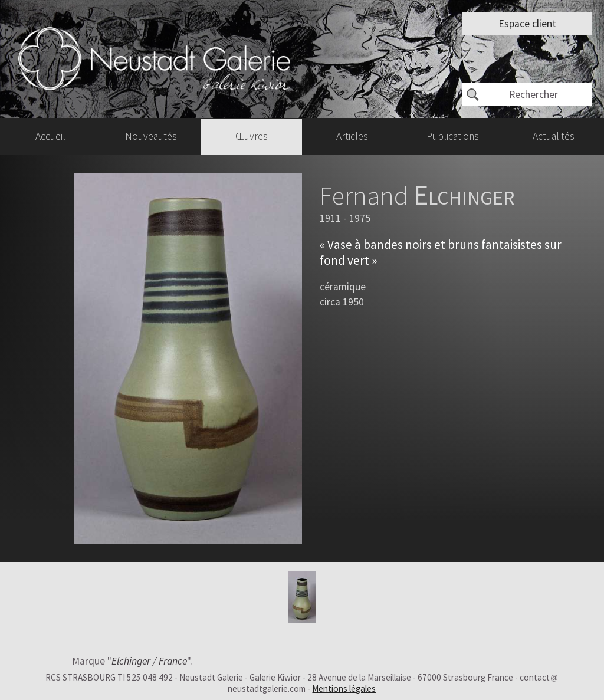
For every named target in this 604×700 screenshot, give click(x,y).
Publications (453, 136)
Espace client (527, 24)
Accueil (50, 136)
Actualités (554, 136)
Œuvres (252, 136)
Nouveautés (151, 136)
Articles (352, 136)
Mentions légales (344, 689)
